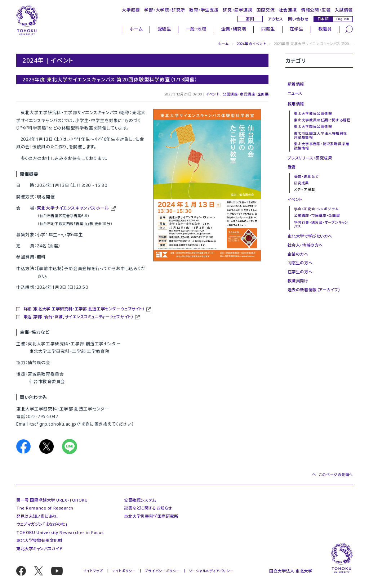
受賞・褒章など (306, 177)
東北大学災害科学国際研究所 (151, 516)
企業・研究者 (234, 29)
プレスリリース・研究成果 (310, 158)
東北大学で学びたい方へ (310, 236)
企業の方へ (298, 254)
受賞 (292, 167)
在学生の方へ (300, 272)
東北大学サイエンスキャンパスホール (73, 208)
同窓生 (268, 29)
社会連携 (288, 10)
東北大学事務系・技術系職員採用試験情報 (322, 146)
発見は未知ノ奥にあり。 (37, 516)
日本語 (323, 19)
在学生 (297, 29)
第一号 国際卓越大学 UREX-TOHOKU (52, 500)
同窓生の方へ (300, 263)
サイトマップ (93, 571)
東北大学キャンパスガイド (39, 549)
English (343, 19)
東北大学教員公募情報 (313, 114)
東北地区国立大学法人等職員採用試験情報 (321, 135)
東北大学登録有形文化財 (39, 540)
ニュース (295, 93)
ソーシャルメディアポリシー (211, 571)
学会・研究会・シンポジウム (316, 209)
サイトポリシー (124, 571)
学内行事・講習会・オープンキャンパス (321, 224)
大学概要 (131, 10)
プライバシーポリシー (163, 571)
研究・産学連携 (237, 10)
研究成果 (302, 183)
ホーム (136, 29)
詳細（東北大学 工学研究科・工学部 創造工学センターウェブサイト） (84, 309)
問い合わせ (298, 19)
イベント (213, 94)
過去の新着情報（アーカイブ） (314, 290)
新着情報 (296, 84)
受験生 (164, 29)
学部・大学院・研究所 (165, 10)
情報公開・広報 (316, 10)
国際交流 (266, 10)
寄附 (250, 19)
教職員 (325, 29)
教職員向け (298, 281)
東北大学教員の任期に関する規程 (322, 120)
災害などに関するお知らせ (148, 508)
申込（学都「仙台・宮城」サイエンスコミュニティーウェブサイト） (78, 317)
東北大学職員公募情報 (313, 127)
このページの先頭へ (336, 474)
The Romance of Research (45, 508)
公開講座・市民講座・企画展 (246, 94)
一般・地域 (196, 29)
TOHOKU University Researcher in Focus (60, 532)
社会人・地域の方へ (305, 245)
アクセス (275, 19)
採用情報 (296, 104)
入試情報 (344, 10)
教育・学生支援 (204, 10)
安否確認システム (140, 500)
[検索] (349, 29)
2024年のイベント (252, 44)
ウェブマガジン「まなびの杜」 (42, 524)
